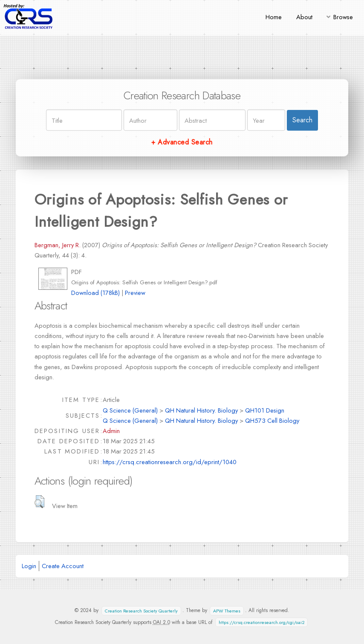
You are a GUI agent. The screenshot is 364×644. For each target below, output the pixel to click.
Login (29, 566)
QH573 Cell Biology (272, 420)
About (304, 17)
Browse (343, 17)
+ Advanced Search (182, 142)
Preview (135, 293)
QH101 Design (265, 410)
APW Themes (227, 611)
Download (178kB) (95, 293)
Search (302, 120)
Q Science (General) (130, 410)
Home (274, 17)
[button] (39, 502)
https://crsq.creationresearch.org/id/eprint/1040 (170, 462)
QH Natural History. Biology (201, 410)
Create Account (63, 566)
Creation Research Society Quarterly (141, 611)
